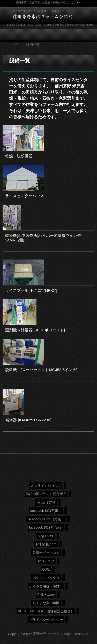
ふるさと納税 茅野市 (46, 586)
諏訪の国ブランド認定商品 (46, 494)
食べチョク (46, 561)
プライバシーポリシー (46, 620)
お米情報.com (46, 544)
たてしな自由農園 (46, 603)
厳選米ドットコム (46, 553)
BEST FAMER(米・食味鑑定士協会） (46, 611)
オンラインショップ (46, 486)
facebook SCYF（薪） (46, 527)
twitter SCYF (46, 502)
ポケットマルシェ (46, 578)
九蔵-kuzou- (46, 594)
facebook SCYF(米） (46, 511)
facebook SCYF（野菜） (46, 519)
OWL (46, 569)
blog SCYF (46, 536)
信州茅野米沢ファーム (45, 15)
